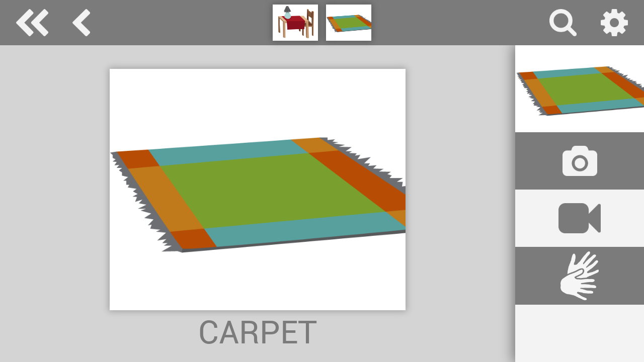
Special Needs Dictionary (32, 23)
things (81, 23)
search (563, 23)
